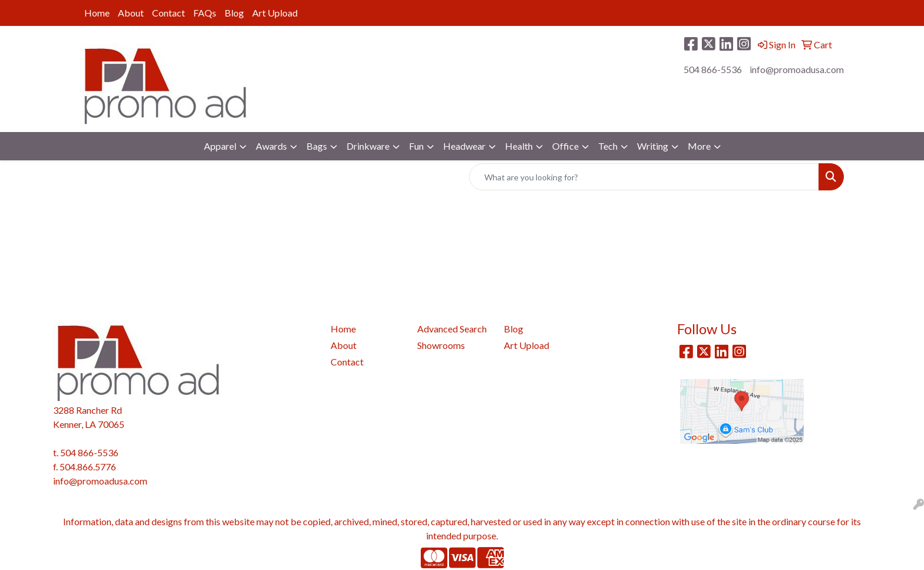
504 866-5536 (713, 69)
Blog (234, 13)
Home (97, 13)
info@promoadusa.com (797, 69)
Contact (169, 13)
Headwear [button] (464, 146)
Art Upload (275, 13)
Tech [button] (608, 146)
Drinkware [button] (368, 146)
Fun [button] (416, 146)
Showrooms (441, 345)
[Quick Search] (644, 177)
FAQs (205, 13)
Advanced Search (452, 329)
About (131, 13)
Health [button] (519, 146)
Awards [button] (271, 146)
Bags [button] (317, 146)
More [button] (699, 146)
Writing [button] (653, 146)
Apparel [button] (220, 146)
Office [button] (565, 146)
